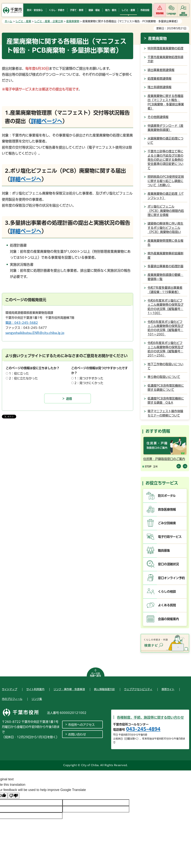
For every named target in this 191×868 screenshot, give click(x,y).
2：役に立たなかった (23, 378)
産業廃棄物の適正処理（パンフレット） (165, 196)
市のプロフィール (12, 699)
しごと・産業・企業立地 (49, 21)
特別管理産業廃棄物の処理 (165, 48)
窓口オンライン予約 (171, 578)
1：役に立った (19, 373)
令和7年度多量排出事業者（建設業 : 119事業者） (165, 290)
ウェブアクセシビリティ (138, 689)
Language (171, 13)
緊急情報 (160, 13)
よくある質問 (167, 605)
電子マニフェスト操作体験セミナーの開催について (165, 413)
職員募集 (164, 550)
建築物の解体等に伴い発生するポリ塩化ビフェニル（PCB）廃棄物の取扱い (165, 228)
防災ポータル (167, 496)
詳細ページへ (47, 121)
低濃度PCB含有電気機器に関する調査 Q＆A (166, 401)
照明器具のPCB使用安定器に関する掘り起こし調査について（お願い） (166, 181)
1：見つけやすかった (89, 378)
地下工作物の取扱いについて (165, 366)
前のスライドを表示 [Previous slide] (179, 466)
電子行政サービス (170, 537)
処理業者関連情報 (159, 79)
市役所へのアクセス (81, 725)
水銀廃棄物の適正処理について (165, 140)
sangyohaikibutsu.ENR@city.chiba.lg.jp (35, 333)
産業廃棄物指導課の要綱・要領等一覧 (165, 277)
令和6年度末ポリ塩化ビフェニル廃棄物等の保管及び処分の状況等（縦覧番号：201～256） (165, 349)
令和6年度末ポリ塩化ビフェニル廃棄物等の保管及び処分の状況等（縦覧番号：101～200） (165, 328)
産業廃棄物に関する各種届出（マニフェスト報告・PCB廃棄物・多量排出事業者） (166, 102)
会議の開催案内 (168, 619)
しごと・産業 (23, 21)
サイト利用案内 (35, 689)
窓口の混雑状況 (168, 564)
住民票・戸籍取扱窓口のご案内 (164, 459)
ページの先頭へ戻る (95, 675)
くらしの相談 (167, 592)
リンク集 (37, 699)
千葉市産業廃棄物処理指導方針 (165, 59)
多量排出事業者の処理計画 (165, 266)
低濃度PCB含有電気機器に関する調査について (166, 388)
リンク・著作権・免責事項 (69, 689)
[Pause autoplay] (147, 466)
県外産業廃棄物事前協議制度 (165, 255)
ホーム (8, 21)
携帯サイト (168, 689)
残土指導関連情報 (159, 87)
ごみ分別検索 (167, 523)
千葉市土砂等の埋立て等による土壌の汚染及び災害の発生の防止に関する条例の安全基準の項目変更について (165, 160)
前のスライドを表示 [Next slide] (185, 466)
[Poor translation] (14, 796)
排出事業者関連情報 (161, 70)
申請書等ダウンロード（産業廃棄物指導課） (165, 128)
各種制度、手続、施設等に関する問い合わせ (150, 717)
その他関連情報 (158, 117)
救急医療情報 (167, 509)
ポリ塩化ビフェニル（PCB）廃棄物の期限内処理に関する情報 (166, 211)
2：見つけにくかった (89, 383)
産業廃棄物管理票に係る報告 (165, 243)
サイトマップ (10, 689)
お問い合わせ (77, 734)
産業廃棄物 (73, 21)
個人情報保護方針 (104, 689)
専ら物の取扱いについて (164, 377)
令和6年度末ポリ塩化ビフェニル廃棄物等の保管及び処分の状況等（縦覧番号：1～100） (165, 307)
